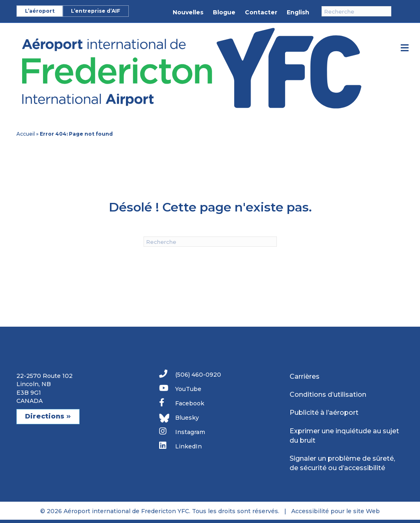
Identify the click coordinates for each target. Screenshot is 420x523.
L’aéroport (40, 11)
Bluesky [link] (179, 418)
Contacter (261, 12)
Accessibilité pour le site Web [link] (336, 511)
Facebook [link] (182, 403)
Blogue (224, 12)
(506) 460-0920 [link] (190, 374)
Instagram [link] (182, 431)
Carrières (305, 376)
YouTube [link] (180, 388)
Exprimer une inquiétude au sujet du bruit (344, 436)
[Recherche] (356, 11)
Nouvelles (188, 12)
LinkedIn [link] (180, 446)
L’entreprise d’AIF (96, 11)
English (298, 12)
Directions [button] (48, 416)
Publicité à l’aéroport (324, 413)
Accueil (26, 134)
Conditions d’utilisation (328, 395)
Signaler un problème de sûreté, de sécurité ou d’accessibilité (342, 463)
